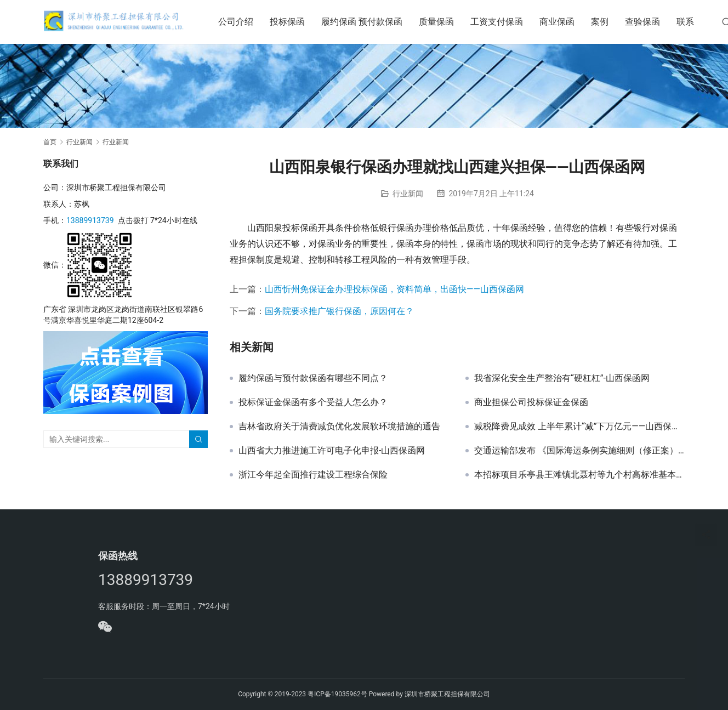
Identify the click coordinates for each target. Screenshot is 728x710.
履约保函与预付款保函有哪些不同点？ (313, 378)
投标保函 (295, 22)
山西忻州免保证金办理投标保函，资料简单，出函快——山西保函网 (394, 289)
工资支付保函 (504, 22)
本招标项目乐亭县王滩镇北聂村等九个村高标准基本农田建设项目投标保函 (579, 475)
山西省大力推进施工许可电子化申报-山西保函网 (332, 451)
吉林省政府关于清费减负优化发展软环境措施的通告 (339, 427)
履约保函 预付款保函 (369, 22)
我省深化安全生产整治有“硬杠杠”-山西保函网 (562, 378)
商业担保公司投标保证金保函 (531, 402)
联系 (693, 22)
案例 (607, 22)
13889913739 (90, 220)
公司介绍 (243, 22)
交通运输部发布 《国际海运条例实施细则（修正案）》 (579, 451)
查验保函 (650, 22)
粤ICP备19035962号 (337, 694)
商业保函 (565, 22)
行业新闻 (408, 194)
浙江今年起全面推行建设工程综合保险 (313, 475)
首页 (50, 142)
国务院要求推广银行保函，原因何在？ (339, 311)
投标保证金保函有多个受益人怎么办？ (313, 402)
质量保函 (444, 22)
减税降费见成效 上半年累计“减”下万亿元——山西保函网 (579, 427)
